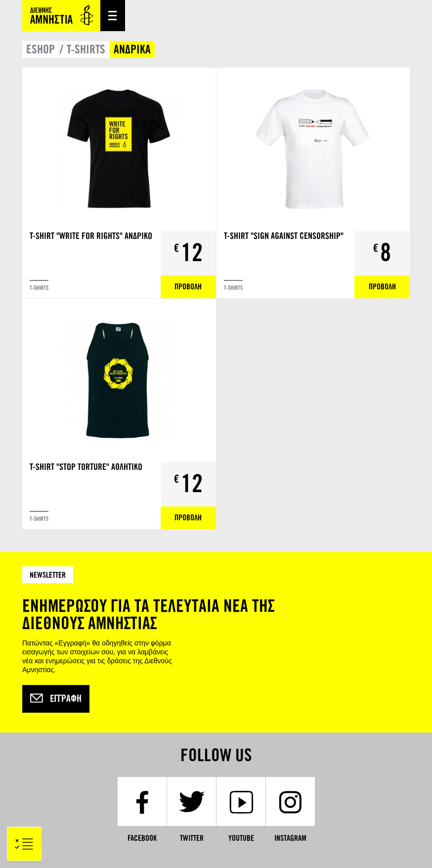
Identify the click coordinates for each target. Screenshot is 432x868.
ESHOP (41, 50)
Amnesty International (61, 16)
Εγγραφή (56, 699)
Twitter (192, 838)
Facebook (142, 838)
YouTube (241, 838)
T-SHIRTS (86, 50)
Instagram (290, 838)
